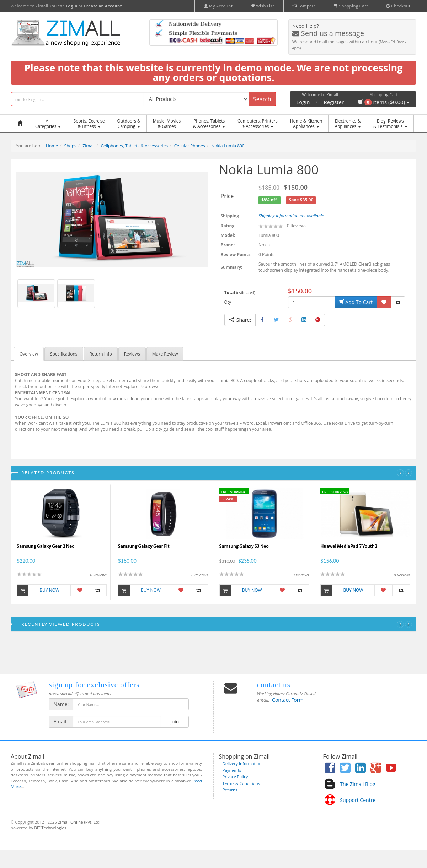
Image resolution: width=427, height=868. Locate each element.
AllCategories (48, 124)
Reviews (132, 354)
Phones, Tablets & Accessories (209, 124)
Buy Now (38, 590)
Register (334, 102)
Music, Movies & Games (167, 124)
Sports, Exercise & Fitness (89, 124)
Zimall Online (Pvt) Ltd (79, 822)
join (175, 721)
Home (52, 146)
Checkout (398, 6)
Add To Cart (356, 302)
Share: (240, 320)
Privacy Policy (235, 777)
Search (262, 99)
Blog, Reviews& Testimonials (390, 124)
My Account (218, 6)
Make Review (165, 354)
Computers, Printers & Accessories (258, 124)
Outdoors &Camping (129, 124)
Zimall (89, 146)
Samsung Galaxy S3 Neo (244, 546)
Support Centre (358, 800)
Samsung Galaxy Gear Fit (144, 546)
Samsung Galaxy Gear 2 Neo (46, 546)
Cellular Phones (190, 146)
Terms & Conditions (241, 783)
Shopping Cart (351, 6)
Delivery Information (242, 763)
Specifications (64, 354)
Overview (29, 354)
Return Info (101, 354)
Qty (228, 302)
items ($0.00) (384, 102)
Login (303, 102)
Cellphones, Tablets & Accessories (135, 146)
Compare (304, 6)
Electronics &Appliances (348, 124)
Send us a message (328, 33)
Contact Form (288, 700)
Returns (230, 790)
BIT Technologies (50, 828)
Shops (70, 146)
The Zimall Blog (357, 784)
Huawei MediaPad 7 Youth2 (349, 546)
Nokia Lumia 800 (228, 146)
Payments (232, 770)
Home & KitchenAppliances (306, 124)
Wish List (263, 6)
